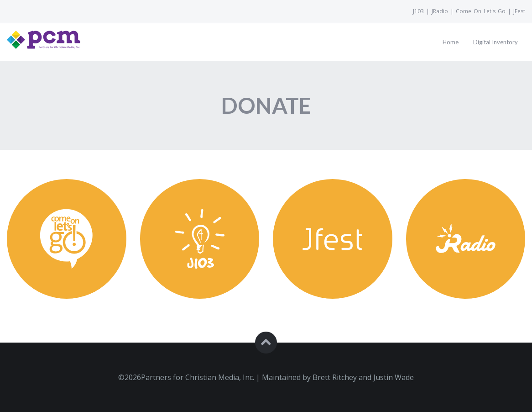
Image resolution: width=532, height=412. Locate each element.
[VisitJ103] (420, 11)
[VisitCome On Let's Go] (481, 11)
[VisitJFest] (518, 11)
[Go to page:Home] (451, 42)
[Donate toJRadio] (466, 246)
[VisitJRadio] (440, 11)
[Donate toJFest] (333, 246)
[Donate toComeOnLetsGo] (67, 246)
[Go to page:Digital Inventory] (495, 42)
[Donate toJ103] (200, 246)
